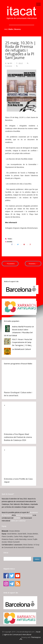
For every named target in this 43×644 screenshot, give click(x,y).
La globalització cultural (21, 349)
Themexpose (36, 637)
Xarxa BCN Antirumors (24, 515)
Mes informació (11, 223)
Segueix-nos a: (9, 569)
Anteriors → (33, 264)
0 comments (9, 66)
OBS (11, 63)
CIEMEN (17, 518)
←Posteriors (10, 264)
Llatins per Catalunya (18, 521)
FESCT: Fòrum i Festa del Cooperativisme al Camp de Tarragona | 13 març (22, 342)
